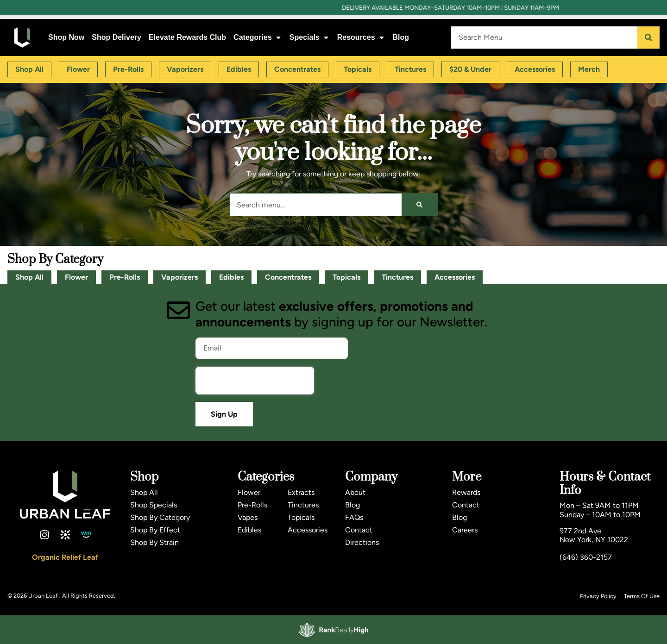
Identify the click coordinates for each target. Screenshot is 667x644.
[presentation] (255, 381)
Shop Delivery (116, 37)
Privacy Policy (598, 596)
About (355, 492)
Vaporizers (179, 277)
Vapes (248, 517)
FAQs (354, 517)
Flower (76, 277)
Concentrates (288, 277)
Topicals (346, 277)
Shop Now (66, 37)
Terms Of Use (642, 596)
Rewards (466, 492)
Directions (362, 542)
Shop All (29, 277)
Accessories (455, 277)
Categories (258, 37)
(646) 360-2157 (586, 557)
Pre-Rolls (125, 277)
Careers (465, 530)
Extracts (301, 492)
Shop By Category (160, 517)
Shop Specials (154, 505)
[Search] (648, 38)
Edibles (231, 277)
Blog (401, 37)
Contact (359, 530)
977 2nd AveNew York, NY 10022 (594, 535)
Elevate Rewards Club (187, 37)
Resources (361, 37)
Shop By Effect (155, 530)
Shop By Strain (154, 542)
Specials (310, 37)
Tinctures (397, 277)
